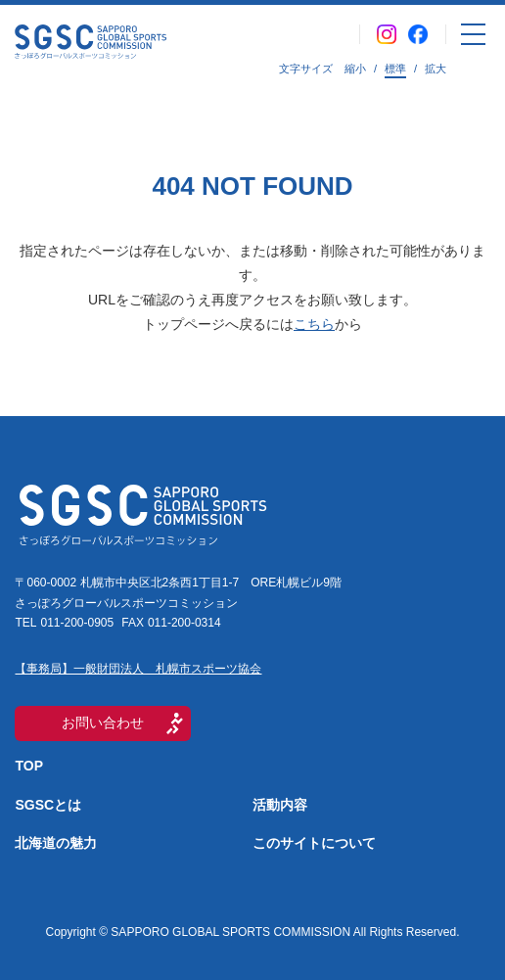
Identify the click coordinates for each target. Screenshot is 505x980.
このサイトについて (314, 843)
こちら (314, 324)
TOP (29, 766)
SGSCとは (48, 805)
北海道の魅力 (56, 843)
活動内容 (280, 805)
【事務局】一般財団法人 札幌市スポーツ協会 (138, 669)
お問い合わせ (103, 723)
